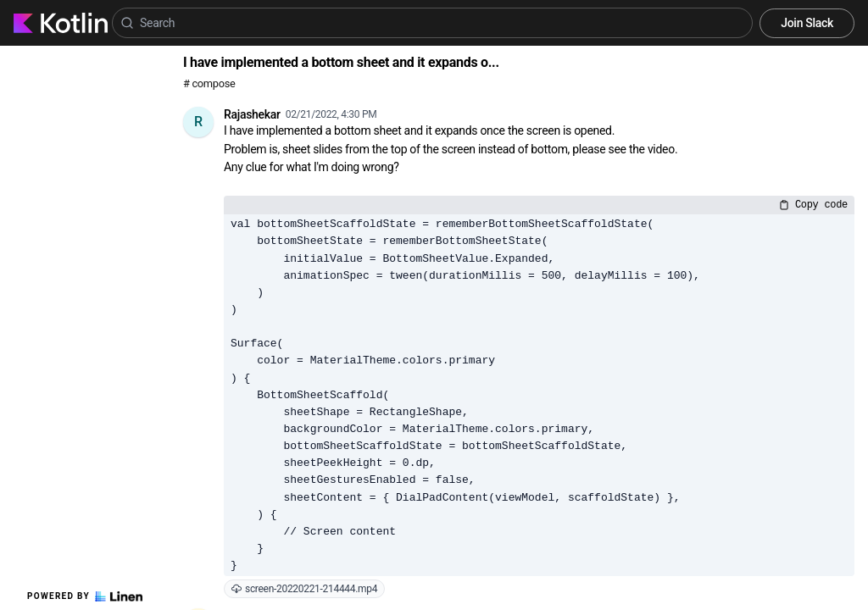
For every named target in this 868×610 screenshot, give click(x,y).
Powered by (85, 596)
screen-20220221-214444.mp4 (304, 589)
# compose (209, 83)
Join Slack (807, 23)
